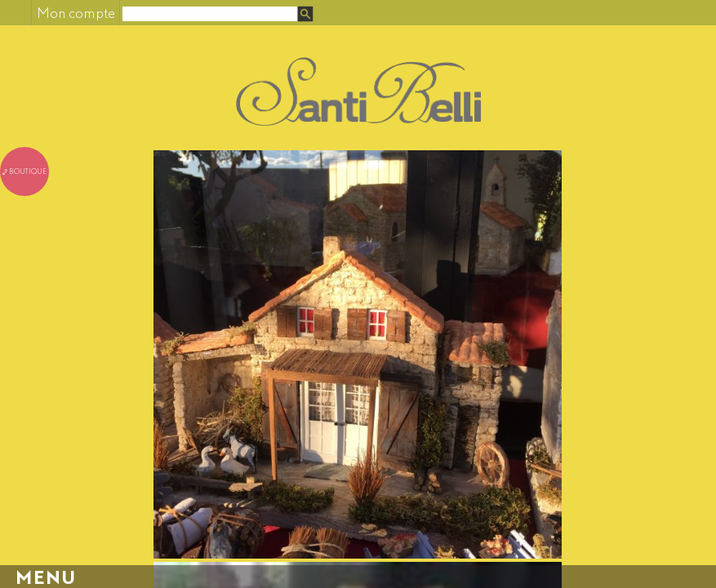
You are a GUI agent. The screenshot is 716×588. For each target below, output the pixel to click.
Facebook (15, 13)
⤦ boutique (24, 171)
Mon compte (76, 13)
